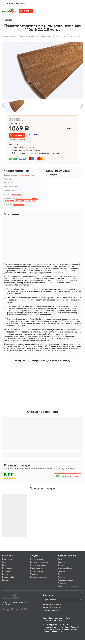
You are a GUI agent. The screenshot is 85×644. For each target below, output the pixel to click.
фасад (33, 200)
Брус (60, 559)
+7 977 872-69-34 (52, 608)
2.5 (13, 183)
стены (27, 200)
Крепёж (61, 571)
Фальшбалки (36, 574)
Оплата (5, 574)
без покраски (19, 204)
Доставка (34, 134)
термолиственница (26, 175)
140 (16, 187)
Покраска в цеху (37, 559)
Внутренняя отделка (39, 562)
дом (16, 200)
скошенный (17, 194)
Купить (17, 139)
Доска (61, 565)
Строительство (37, 568)
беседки (19, 198)
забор (21, 200)
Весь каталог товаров (67, 586)
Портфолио (7, 568)
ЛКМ (60, 574)
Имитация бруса (65, 568)
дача (12, 200)
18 (17, 191)
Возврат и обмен (9, 577)
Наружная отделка (38, 565)
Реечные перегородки (40, 577)
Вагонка (62, 562)
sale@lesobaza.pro (50, 610)
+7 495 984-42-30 (52, 604)
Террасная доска (65, 580)
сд (10, 179)
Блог (4, 565)
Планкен (62, 577)
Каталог (28, 11)
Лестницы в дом (37, 571)
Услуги (5, 562)
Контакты (21, 3)
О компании (7, 559)
